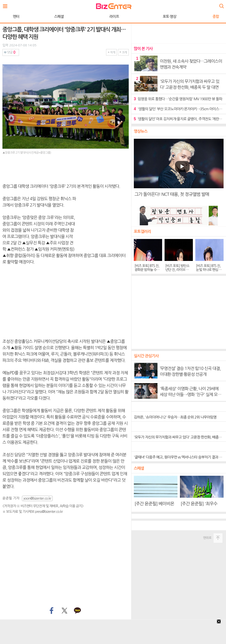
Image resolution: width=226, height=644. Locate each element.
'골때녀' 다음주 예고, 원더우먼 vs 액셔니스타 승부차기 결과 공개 (180, 457)
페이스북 (51, 611)
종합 (159, 16)
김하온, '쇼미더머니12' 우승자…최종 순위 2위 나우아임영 (175, 417)
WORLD (203, 16)
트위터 (64, 611)
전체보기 (6, 5)
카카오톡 (78, 611)
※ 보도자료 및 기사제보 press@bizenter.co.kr (33, 512)
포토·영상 (113, 16)
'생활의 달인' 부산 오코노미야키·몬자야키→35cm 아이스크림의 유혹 (179, 109)
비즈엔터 (114, 6)
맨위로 (207, 538)
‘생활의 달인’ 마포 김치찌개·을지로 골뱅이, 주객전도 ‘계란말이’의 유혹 (179, 119)
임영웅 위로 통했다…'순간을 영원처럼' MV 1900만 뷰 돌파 (178, 99)
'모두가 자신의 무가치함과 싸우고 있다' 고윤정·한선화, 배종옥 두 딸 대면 (180, 437)
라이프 (58, 16)
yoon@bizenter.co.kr (37, 498)
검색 (221, 4)
